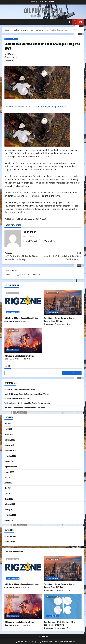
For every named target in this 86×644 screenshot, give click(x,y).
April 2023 (8, 429)
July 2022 (8, 477)
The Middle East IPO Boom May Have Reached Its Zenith (25, 408)
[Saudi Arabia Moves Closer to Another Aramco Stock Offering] (63, 302)
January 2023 (9, 445)
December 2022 (10, 450)
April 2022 (8, 493)
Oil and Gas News (11, 39)
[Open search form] (69, 22)
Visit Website (32, 241)
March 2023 (9, 434)
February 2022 (10, 504)
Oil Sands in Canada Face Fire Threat (19, 356)
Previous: (24, 256)
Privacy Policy (42, 636)
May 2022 (8, 488)
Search (8, 366)
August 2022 (9, 472)
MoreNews (59, 641)
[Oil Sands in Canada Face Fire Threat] (23, 340)
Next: (62, 256)
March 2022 (9, 499)
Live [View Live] (77, 22)
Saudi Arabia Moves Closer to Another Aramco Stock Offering (60, 320)
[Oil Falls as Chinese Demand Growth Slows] (23, 302)
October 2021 (9, 520)
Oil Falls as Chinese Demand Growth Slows (22, 318)
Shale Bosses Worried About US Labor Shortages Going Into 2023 (35, 106)
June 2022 (8, 483)
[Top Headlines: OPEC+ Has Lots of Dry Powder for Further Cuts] (63, 606)
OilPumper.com (43, 10)
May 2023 (8, 424)
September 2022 (11, 467)
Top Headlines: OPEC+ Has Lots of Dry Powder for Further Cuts (27, 403)
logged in (19, 274)
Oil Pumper (11, 54)
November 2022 (10, 456)
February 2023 (10, 440)
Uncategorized (10, 542)
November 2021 (10, 515)
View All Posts (51, 241)
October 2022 (9, 461)
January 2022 (9, 510)
